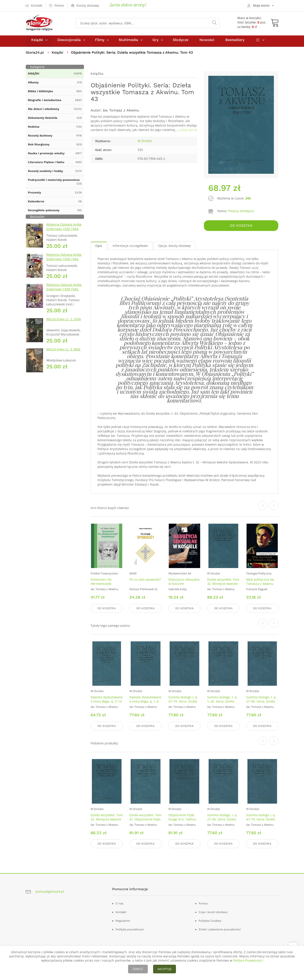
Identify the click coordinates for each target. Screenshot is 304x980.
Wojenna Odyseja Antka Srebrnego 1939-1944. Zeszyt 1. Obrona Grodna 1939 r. (65, 233)
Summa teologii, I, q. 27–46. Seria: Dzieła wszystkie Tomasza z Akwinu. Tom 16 (261, 704)
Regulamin (123, 920)
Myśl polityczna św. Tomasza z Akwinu (260, 583)
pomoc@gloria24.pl (50, 891)
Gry (155, 42)
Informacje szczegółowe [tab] (130, 247)
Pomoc (203, 903)
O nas (119, 903)
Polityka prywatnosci (130, 929)
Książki (37, 42)
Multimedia (128, 42)
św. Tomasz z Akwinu (121, 112)
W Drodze (145, 143)
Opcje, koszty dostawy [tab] (174, 247)
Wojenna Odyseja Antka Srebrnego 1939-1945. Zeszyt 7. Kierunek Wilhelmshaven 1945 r (64, 293)
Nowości (207, 42)
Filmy (100, 42)
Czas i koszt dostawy (213, 912)
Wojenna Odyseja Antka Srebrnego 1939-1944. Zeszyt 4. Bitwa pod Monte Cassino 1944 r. (64, 263)
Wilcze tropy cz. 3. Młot (63, 351)
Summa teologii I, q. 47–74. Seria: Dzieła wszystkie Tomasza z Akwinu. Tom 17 (184, 704)
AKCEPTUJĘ (165, 969)
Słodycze (181, 42)
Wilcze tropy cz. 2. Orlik (64, 321)
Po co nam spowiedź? (145, 581)
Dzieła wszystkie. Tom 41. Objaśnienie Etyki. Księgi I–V (145, 819)
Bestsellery (235, 42)
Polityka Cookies (210, 920)
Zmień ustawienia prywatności (220, 929)
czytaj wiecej (188, 132)
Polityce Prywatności (248, 960)
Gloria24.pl (35, 54)
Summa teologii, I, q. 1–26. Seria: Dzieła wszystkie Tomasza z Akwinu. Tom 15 (222, 704)
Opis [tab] (99, 247)
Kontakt (121, 912)
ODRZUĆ (138, 969)
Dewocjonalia (69, 42)
